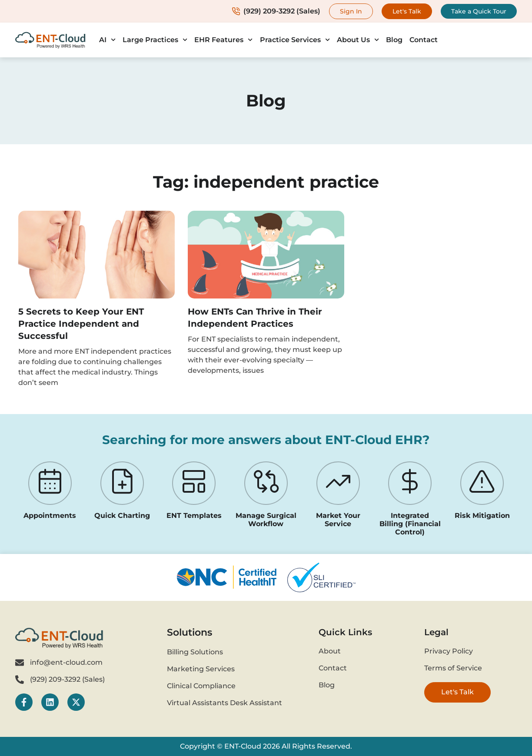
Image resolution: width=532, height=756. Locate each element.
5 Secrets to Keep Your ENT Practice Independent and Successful (81, 324)
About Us (358, 40)
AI (107, 40)
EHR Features (223, 40)
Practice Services (295, 40)
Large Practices (155, 40)
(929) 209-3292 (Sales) (276, 11)
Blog (394, 40)
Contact (424, 40)
